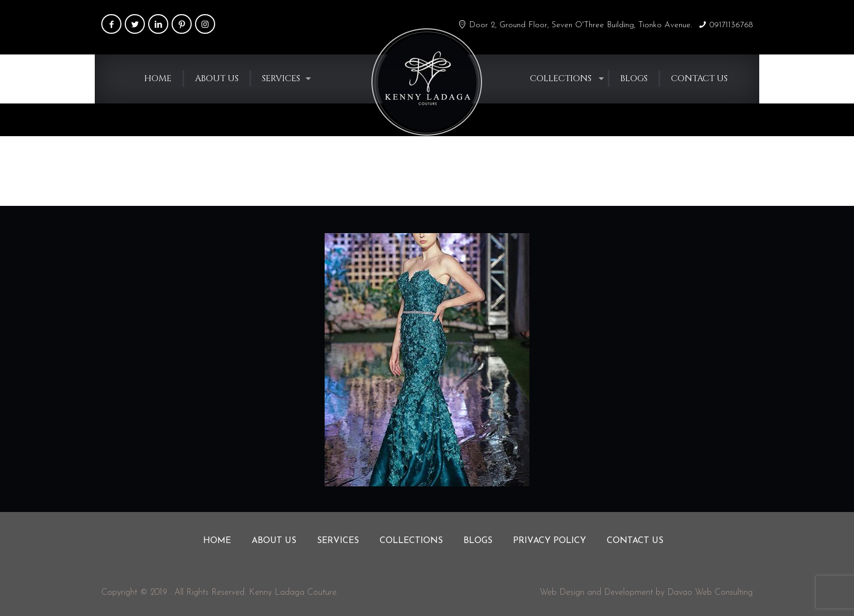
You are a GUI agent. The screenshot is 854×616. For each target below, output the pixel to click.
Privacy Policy (550, 541)
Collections (411, 541)
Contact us (635, 541)
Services (338, 541)
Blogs (478, 541)
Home (658, 170)
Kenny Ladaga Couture (293, 593)
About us (274, 541)
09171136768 (731, 25)
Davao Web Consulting (710, 593)
